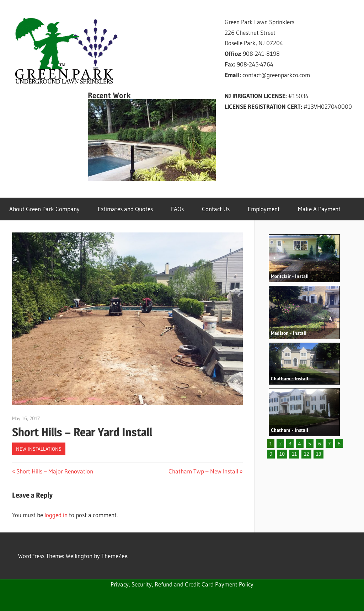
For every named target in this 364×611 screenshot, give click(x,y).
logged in (56, 515)
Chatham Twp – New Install (203, 471)
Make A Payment (319, 209)
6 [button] (320, 444)
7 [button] (329, 444)
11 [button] (294, 454)
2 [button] (280, 444)
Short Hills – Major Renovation (55, 471)
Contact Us (216, 209)
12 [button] (306, 454)
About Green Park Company (44, 209)
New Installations (39, 449)
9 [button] (271, 454)
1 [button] (271, 444)
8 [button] (339, 444)
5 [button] (310, 444)
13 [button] (318, 454)
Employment (264, 209)
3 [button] (290, 444)
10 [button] (282, 454)
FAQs (177, 209)
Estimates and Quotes (125, 209)
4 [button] (300, 444)
